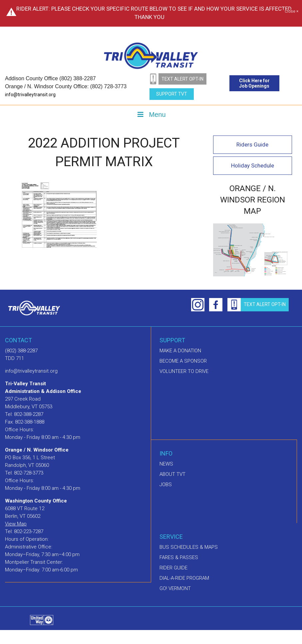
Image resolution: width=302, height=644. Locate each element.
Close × (292, 12)
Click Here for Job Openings (254, 83)
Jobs (166, 484)
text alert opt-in (182, 79)
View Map (16, 524)
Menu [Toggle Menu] (151, 115)
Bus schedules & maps (189, 547)
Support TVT (172, 94)
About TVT (172, 474)
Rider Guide (173, 568)
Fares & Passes (179, 557)
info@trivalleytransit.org (30, 95)
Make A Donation (180, 351)
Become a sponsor (183, 361)
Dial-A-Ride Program (184, 578)
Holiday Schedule (253, 165)
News (166, 464)
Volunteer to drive (184, 371)
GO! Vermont (175, 588)
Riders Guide (252, 145)
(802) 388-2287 (21, 351)
